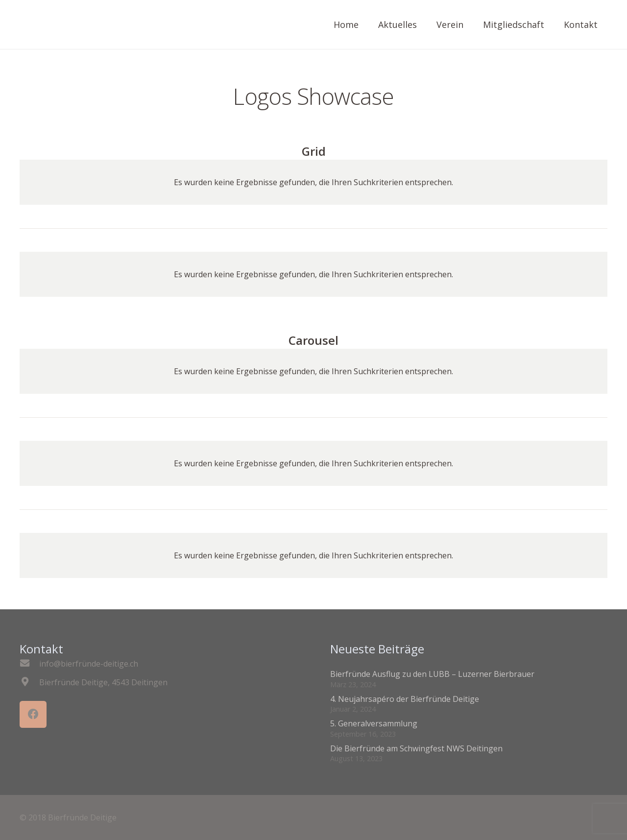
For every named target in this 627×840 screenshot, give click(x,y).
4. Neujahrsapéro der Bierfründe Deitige (405, 699)
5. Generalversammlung (374, 723)
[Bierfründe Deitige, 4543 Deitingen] (29, 682)
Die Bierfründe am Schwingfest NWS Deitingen (416, 748)
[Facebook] (33, 714)
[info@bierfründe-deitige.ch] (29, 664)
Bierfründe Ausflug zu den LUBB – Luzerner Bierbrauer (432, 674)
